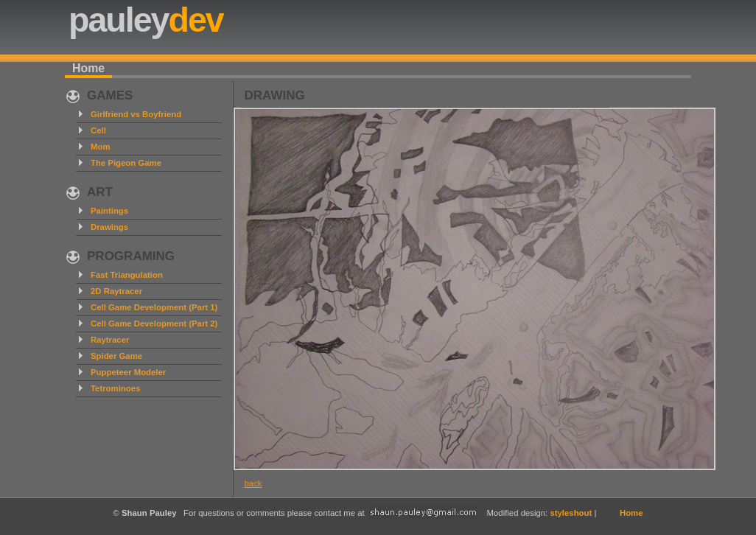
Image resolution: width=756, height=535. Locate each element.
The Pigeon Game (126, 163)
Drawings (109, 227)
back (253, 483)
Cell (98, 130)
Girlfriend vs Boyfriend (136, 114)
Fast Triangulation (127, 275)
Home (88, 68)
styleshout (571, 513)
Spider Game (116, 356)
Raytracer (110, 340)
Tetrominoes (115, 388)
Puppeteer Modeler (128, 372)
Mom (101, 147)
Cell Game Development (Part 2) (154, 324)
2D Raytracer (116, 291)
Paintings (109, 211)
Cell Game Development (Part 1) (154, 307)
